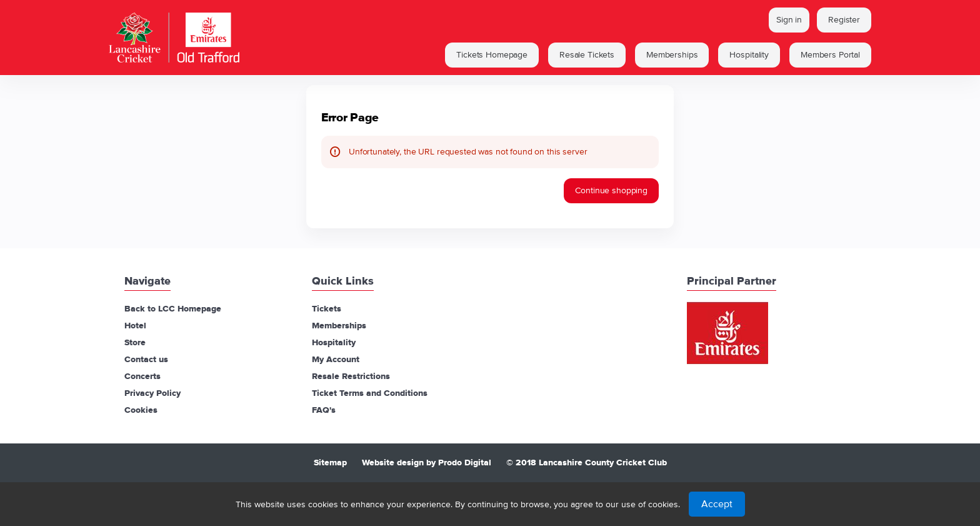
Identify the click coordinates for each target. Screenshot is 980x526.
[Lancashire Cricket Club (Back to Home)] (234, 38)
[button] (492, 55)
